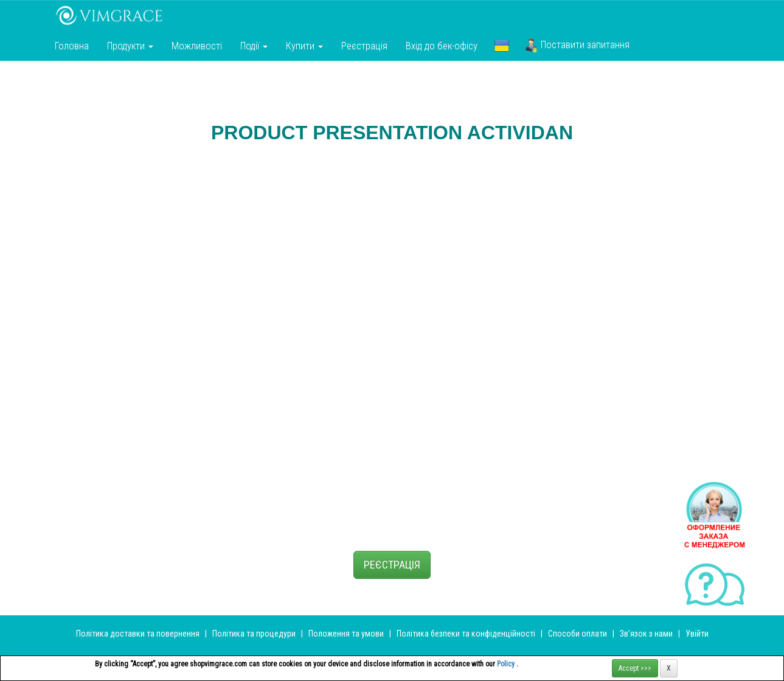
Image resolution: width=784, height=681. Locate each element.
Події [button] (254, 46)
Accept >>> (635, 668)
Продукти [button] (130, 46)
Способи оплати (578, 634)
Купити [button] (304, 46)
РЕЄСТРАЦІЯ (392, 565)
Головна (72, 46)
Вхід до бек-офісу (442, 46)
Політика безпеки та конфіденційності (466, 634)
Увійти (697, 634)
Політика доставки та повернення (138, 634)
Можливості (197, 46)
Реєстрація (364, 46)
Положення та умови (346, 634)
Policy (507, 664)
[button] (502, 46)
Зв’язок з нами (646, 634)
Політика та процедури (254, 634)
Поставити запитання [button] (577, 46)
